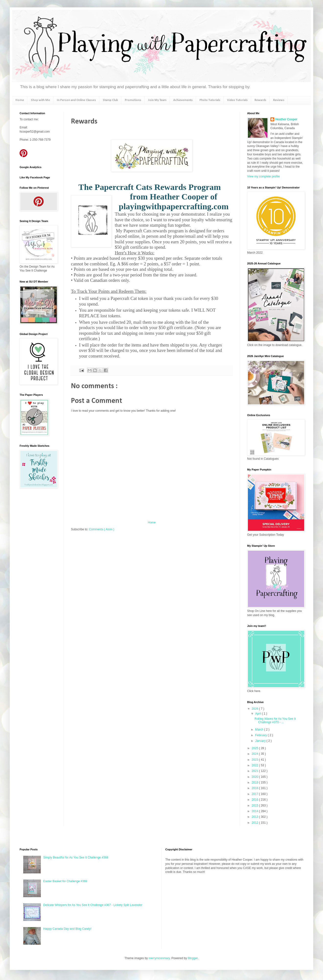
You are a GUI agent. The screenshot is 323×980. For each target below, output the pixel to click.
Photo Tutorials (210, 100)
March (260, 730)
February (261, 735)
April (259, 714)
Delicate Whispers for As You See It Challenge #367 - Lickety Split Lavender (93, 905)
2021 (255, 771)
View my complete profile (263, 176)
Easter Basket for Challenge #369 (65, 881)
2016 (255, 800)
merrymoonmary (159, 958)
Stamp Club (110, 100)
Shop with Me (40, 100)
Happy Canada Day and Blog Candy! (67, 929)
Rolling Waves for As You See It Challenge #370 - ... (275, 720)
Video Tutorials (237, 100)
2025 (255, 748)
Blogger (193, 958)
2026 (255, 709)
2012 (255, 823)
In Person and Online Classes (76, 100)
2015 (255, 806)
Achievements (183, 100)
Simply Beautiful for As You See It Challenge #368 (76, 857)
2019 (255, 782)
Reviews (279, 100)
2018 (255, 788)
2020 (255, 777)
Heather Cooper (286, 119)
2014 (255, 811)
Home (20, 100)
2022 (255, 765)
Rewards (260, 100)
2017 (255, 794)
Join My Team (157, 100)
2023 (255, 760)
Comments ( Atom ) (101, 529)
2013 (255, 817)
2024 (255, 754)
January (261, 741)
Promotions (133, 100)
